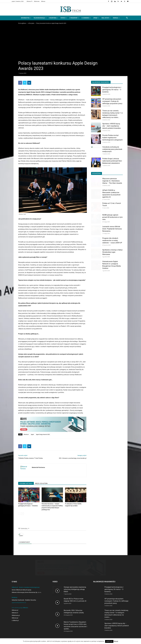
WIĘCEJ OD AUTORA (41, 483)
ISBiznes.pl (15, 618)
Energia (116, 18)
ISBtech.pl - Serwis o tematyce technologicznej (26, 587)
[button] (127, 18)
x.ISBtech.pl (15, 620)
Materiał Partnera (38, 467)
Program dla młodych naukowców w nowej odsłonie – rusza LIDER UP (112, 240)
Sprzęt (96, 18)
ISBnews (43, 1)
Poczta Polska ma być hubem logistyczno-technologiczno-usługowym (113, 138)
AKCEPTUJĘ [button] (109, 641)
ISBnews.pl (15, 610)
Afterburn (26, 434)
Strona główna (22, 23)
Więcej (116, 641)
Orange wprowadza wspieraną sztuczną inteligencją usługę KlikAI (75, 589)
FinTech (64, 18)
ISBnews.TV (29, 1)
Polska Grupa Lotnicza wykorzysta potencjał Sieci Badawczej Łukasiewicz (112, 161)
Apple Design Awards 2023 (43, 434)
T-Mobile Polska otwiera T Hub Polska (31, 458)
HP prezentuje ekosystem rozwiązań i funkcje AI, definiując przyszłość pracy (112, 101)
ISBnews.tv (15, 613)
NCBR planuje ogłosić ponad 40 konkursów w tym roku (112, 217)
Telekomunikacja (40, 18)
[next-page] (23, 514)
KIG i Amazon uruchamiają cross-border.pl (73, 458)
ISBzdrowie (37, 1)
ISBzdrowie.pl (16, 615)
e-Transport (74, 18)
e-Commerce (86, 18)
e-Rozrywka (53, 18)
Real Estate (106, 18)
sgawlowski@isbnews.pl (19, 603)
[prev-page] (19, 514)
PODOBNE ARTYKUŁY (26, 483)
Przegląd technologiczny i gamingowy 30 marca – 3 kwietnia (112, 90)
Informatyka (26, 18)
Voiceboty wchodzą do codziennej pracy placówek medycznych (112, 149)
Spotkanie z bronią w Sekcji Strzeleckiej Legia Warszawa (112, 252)
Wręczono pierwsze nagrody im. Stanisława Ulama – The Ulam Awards (112, 181)
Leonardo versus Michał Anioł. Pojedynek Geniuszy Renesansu (112, 229)
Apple (32, 434)
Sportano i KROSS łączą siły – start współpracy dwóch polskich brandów (112, 126)
